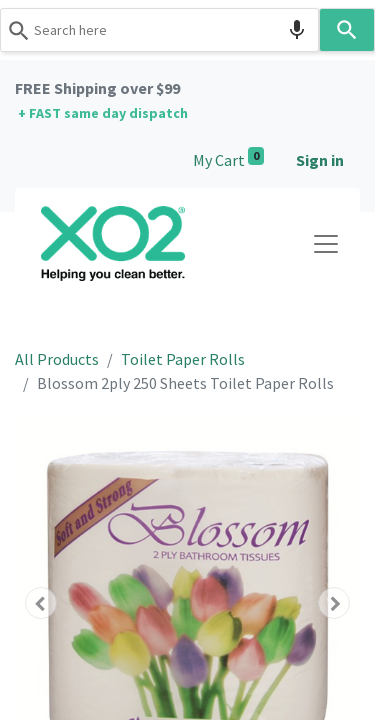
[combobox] (160, 30)
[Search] (347, 30)
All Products (57, 359)
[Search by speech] (297, 30)
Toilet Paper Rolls (183, 359)
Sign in (320, 160)
